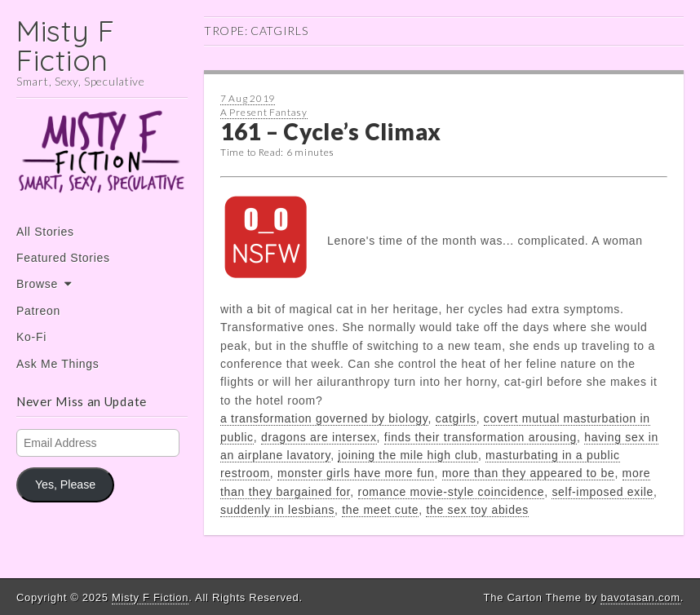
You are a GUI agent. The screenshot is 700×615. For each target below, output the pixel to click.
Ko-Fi (31, 337)
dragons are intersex (319, 437)
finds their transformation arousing (481, 437)
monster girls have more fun (356, 473)
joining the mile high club (408, 455)
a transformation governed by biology (324, 418)
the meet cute (380, 510)
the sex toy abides (477, 510)
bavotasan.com (640, 597)
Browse (37, 284)
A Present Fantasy (264, 112)
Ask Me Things (58, 364)
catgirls (456, 418)
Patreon (38, 311)
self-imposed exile (603, 492)
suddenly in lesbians (277, 510)
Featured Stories (63, 258)
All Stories (45, 232)
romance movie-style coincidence (452, 492)
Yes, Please (65, 484)
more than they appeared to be (529, 473)
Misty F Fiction (66, 45)
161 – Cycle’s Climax (331, 131)
